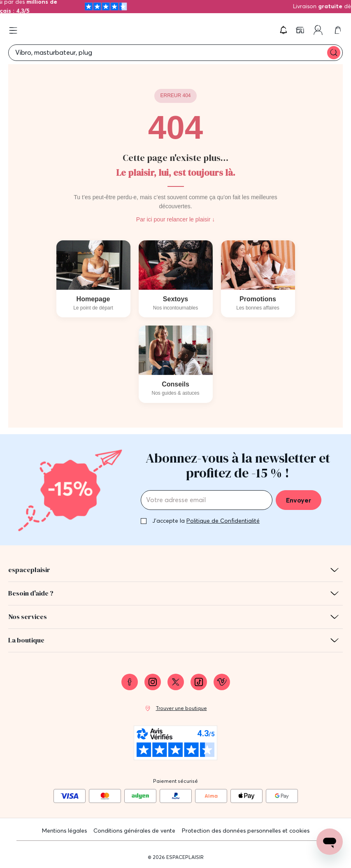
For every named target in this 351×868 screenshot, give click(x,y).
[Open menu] (13, 30)
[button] (284, 30)
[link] (301, 30)
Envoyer (299, 500)
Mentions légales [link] (64, 831)
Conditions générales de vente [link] (134, 831)
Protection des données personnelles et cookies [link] (246, 831)
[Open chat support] (330, 842)
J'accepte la (206, 521)
